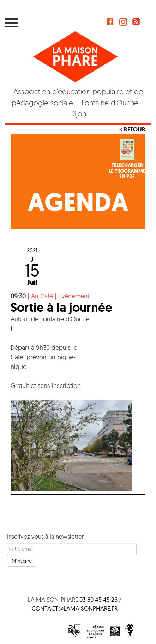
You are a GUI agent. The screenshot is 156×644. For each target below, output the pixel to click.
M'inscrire (22, 561)
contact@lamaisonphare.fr (75, 608)
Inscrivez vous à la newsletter (45, 536)
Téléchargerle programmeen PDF (127, 171)
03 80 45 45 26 (98, 599)
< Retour (132, 129)
